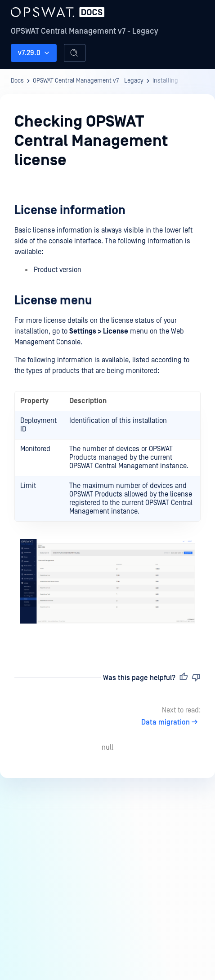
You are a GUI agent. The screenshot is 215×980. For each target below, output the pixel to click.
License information (70, 210)
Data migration (171, 722)
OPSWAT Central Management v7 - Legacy (85, 31)
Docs (17, 81)
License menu (53, 301)
